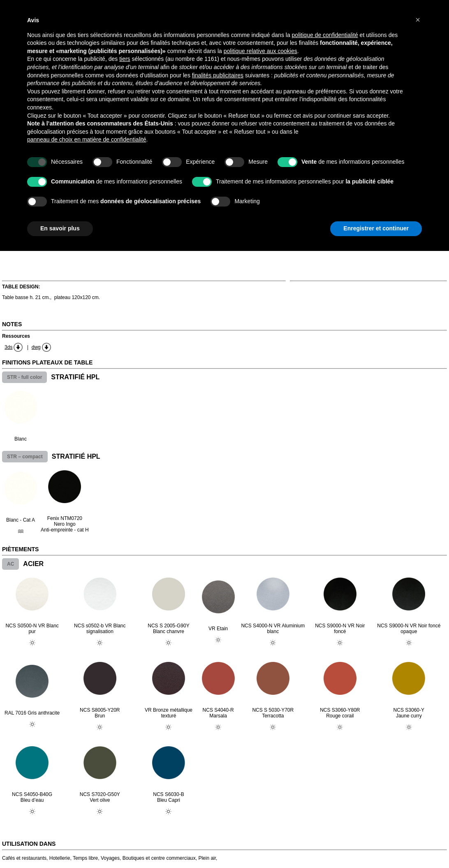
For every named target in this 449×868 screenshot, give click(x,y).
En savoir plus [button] (60, 228)
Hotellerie (60, 858)
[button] (418, 20)
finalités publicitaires (218, 75)
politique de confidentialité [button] (325, 35)
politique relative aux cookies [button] (260, 51)
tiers (125, 59)
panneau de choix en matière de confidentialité (87, 139)
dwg (36, 347)
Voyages (110, 858)
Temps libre (85, 858)
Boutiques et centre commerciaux (159, 858)
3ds (8, 347)
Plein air (207, 858)
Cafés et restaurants (24, 858)
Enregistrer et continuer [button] (376, 228)
